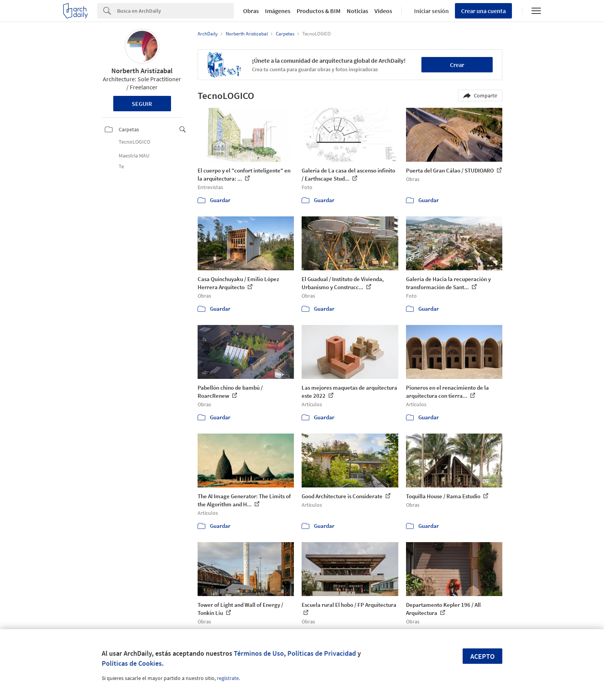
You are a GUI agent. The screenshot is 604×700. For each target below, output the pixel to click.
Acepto (482, 656)
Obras (251, 11)
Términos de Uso (259, 653)
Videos (383, 11)
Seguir (142, 104)
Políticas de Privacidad (322, 653)
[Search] (175, 11)
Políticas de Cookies (132, 663)
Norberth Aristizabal (142, 71)
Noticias (357, 11)
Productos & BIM (319, 11)
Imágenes (278, 11)
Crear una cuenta (483, 11)
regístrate (228, 678)
